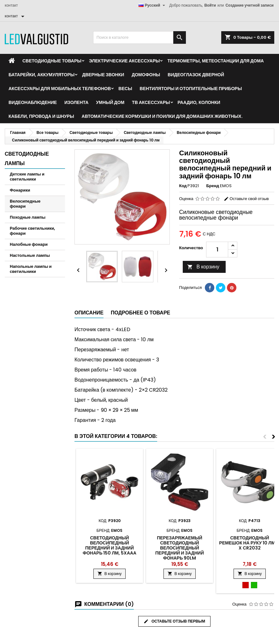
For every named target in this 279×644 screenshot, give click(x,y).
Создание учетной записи (249, 5)
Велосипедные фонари (25, 204)
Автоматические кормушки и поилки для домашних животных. (162, 116)
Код (183, 186)
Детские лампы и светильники (27, 177)
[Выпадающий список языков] (153, 5)
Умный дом (110, 102)
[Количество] (217, 250)
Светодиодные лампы (27, 159)
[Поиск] (140, 37)
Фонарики (20, 190)
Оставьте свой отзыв (246, 199)
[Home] (12, 61)
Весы (125, 89)
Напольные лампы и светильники (31, 269)
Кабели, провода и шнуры (41, 116)
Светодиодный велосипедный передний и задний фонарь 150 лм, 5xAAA (110, 545)
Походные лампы (28, 217)
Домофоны (146, 75)
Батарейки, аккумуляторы (42, 75)
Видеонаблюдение (33, 102)
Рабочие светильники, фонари (32, 231)
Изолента (76, 102)
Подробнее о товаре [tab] (140, 313)
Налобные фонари (29, 244)
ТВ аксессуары (151, 102)
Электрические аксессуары (124, 61)
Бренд (213, 186)
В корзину (203, 267)
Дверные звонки (103, 75)
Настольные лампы (30, 255)
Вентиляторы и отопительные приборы (191, 89)
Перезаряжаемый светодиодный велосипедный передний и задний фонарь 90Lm (180, 548)
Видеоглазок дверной (196, 75)
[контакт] (16, 16)
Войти (210, 5)
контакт (11, 5)
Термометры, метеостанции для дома (215, 61)
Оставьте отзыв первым (174, 621)
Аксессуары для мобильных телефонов (60, 89)
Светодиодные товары (52, 61)
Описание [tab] (89, 313)
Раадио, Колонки (199, 102)
